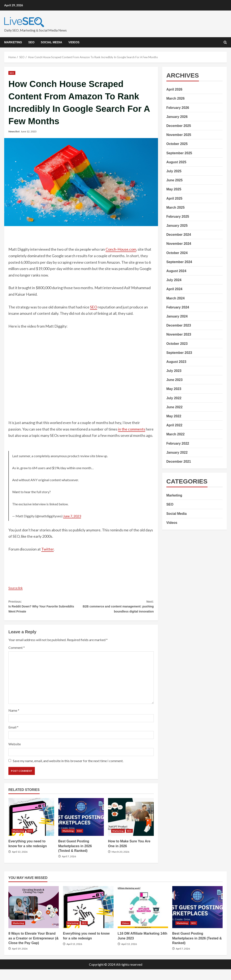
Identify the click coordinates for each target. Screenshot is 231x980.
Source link (17, 587)
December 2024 (179, 235)
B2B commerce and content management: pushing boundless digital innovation (117, 612)
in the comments (132, 429)
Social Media (51, 42)
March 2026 (176, 98)
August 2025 (176, 162)
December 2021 (179, 462)
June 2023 (174, 380)
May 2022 (174, 416)
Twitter (48, 549)
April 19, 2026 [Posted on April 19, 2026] (20, 959)
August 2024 (176, 271)
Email (13, 738)
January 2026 (177, 117)
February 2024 (178, 307)
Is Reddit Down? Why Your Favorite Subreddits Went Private (45, 608)
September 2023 (179, 353)
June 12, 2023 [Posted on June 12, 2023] (29, 131)
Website (15, 755)
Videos (74, 42)
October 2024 (177, 253)
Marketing (13, 42)
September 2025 (179, 153)
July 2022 (174, 398)
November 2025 (179, 135)
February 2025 (178, 217)
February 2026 (178, 108)
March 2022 (176, 434)
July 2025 (174, 171)
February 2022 (178, 443)
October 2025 (177, 144)
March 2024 (176, 298)
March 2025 (176, 207)
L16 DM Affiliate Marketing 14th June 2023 (143, 918)
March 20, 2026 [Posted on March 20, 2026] (120, 862)
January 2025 (177, 226)
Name (14, 721)
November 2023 (179, 334)
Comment (17, 658)
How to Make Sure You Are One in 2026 (131, 828)
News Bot (14, 131)
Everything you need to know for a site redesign (31, 828)
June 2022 (174, 407)
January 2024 (177, 316)
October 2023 (177, 344)
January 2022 (177, 452)
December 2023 (179, 325)
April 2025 (174, 198)
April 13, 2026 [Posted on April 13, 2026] (20, 862)
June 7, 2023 (72, 516)
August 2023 (176, 362)
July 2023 (174, 371)
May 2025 (174, 189)
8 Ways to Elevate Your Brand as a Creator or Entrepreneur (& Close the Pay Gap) (34, 918)
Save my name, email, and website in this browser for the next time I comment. (68, 771)
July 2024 (174, 280)
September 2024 (179, 262)
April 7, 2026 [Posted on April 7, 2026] (69, 867)
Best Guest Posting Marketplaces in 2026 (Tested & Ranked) (81, 828)
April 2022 (174, 425)
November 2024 (179, 244)
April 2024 (174, 289)
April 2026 (174, 89)
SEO (31, 42)
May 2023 (174, 389)
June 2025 (174, 180)
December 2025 (179, 126)
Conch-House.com (121, 249)
